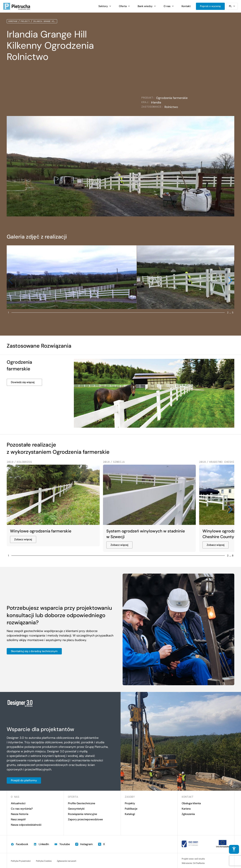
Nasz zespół (18, 819)
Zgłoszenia (188, 814)
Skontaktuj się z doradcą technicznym (34, 651)
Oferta (123, 6)
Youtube (62, 844)
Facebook (20, 844)
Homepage (13, 21)
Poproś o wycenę (210, 6)
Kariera (186, 809)
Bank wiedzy (145, 6)
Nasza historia (20, 814)
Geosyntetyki (76, 809)
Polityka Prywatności (21, 861)
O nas (167, 6)
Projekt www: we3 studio (193, 859)
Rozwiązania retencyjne (82, 814)
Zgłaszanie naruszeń (67, 861)
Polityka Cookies (44, 861)
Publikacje (131, 809)
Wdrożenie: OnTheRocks (193, 863)
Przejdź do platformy (24, 780)
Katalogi (130, 814)
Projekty (25, 21)
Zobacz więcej (23, 539)
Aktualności (18, 803)
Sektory (103, 6)
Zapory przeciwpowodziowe (85, 819)
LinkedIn (41, 844)
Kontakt (186, 6)
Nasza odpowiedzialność (26, 825)
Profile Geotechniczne (82, 803)
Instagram (84, 844)
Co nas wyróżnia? (22, 809)
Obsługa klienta (191, 803)
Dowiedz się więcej (23, 382)
